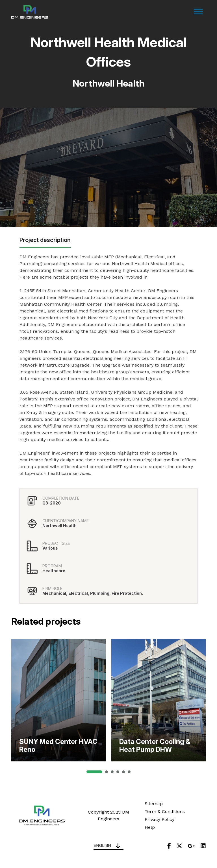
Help (150, 827)
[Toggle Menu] (198, 12)
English (102, 845)
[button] (94, 772)
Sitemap (154, 804)
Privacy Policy (160, 819)
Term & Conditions (165, 811)
